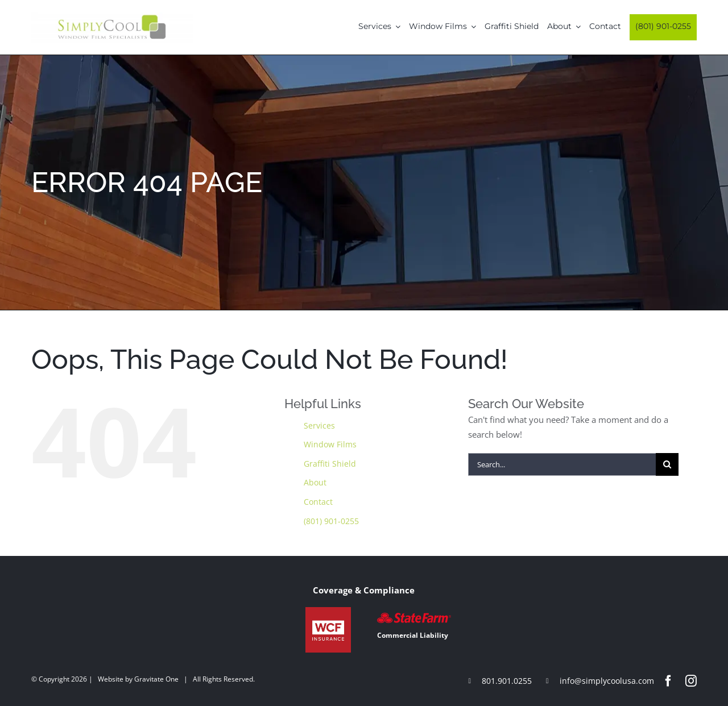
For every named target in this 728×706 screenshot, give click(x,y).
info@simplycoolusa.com (607, 681)
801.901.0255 (507, 681)
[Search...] (562, 464)
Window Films (330, 444)
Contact (318, 502)
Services (319, 425)
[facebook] (668, 681)
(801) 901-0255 (331, 521)
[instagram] (691, 681)
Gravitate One (156, 679)
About (315, 482)
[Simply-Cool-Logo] (112, 16)
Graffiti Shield (330, 464)
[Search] (667, 464)
